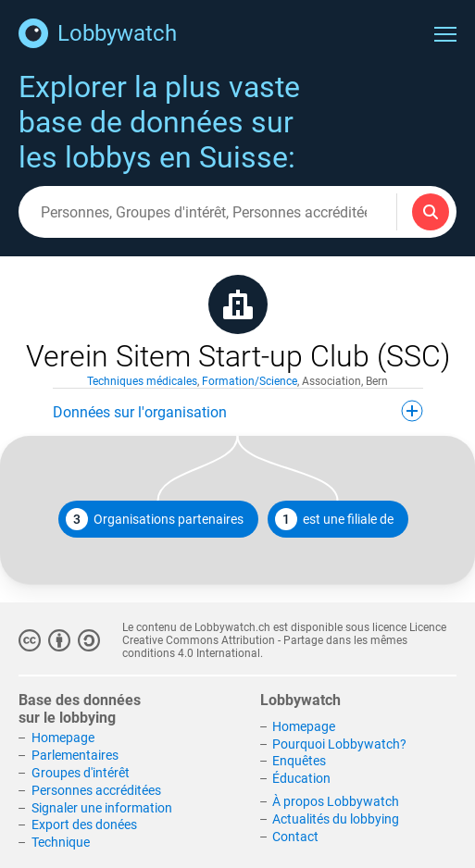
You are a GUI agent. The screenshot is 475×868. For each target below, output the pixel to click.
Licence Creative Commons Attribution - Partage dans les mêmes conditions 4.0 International (284, 640)
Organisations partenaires (155, 519)
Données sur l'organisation (238, 411)
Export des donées (84, 825)
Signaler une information (102, 808)
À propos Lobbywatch (336, 801)
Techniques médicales (142, 381)
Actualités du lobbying (336, 819)
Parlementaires (75, 755)
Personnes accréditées (96, 790)
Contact (295, 837)
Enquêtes (299, 761)
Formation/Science (250, 381)
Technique (61, 842)
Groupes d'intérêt (81, 773)
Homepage (63, 738)
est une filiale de (334, 519)
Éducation (301, 778)
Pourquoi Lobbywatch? (339, 744)
